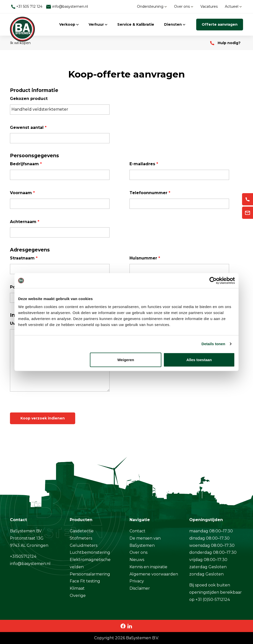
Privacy (137, 581)
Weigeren (126, 360)
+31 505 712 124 (27, 6)
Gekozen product (29, 99)
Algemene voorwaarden (154, 574)
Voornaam (22, 193)
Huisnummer (145, 258)
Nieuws (137, 560)
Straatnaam (24, 258)
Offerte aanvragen (220, 24)
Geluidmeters (84, 545)
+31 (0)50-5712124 (213, 600)
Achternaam (25, 222)
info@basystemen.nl (67, 7)
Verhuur (98, 24)
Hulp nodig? (225, 43)
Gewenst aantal (28, 127)
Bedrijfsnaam (26, 164)
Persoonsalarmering (90, 574)
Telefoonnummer (150, 193)
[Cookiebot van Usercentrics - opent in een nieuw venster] (213, 281)
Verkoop (69, 24)
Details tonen (213, 344)
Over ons (184, 6)
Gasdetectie (82, 531)
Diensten (175, 24)
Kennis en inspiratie (148, 567)
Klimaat (77, 588)
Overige (78, 596)
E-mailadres (144, 164)
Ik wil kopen (20, 43)
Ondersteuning (152, 6)
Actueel (233, 6)
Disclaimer (140, 588)
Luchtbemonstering (90, 552)
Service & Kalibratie (136, 24)
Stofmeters (81, 538)
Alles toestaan (199, 360)
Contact (137, 531)
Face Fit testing (85, 581)
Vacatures (209, 6)
